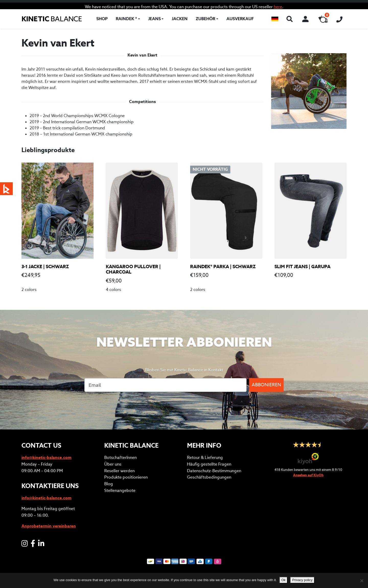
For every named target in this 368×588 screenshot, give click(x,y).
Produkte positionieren (126, 477)
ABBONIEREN (266, 385)
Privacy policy (302, 580)
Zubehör (205, 19)
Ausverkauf (240, 19)
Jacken (180, 19)
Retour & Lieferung (205, 457)
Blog (109, 484)
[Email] (165, 385)
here (278, 7)
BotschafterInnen (120, 457)
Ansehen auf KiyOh (308, 475)
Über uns (113, 464)
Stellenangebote (120, 490)
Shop (102, 19)
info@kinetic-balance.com (47, 457)
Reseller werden (119, 471)
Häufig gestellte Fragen (209, 464)
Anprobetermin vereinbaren (49, 526)
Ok (284, 580)
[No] (362, 581)
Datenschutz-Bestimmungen (214, 471)
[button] (275, 19)
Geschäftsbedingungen (209, 477)
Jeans (154, 19)
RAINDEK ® (126, 19)
